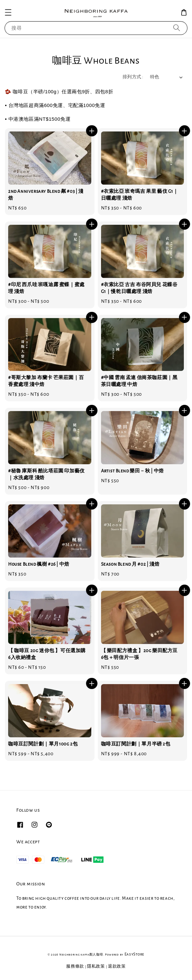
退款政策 (117, 966)
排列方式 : (133, 77)
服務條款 (75, 966)
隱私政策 (96, 966)
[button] (8, 12)
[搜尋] (177, 28)
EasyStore (134, 954)
